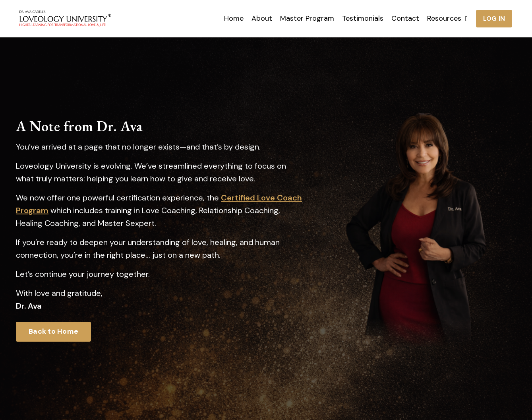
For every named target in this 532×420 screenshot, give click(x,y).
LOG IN (494, 18)
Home (234, 18)
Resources (448, 18)
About (262, 18)
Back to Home (53, 331)
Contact (405, 18)
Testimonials (363, 18)
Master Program (307, 18)
